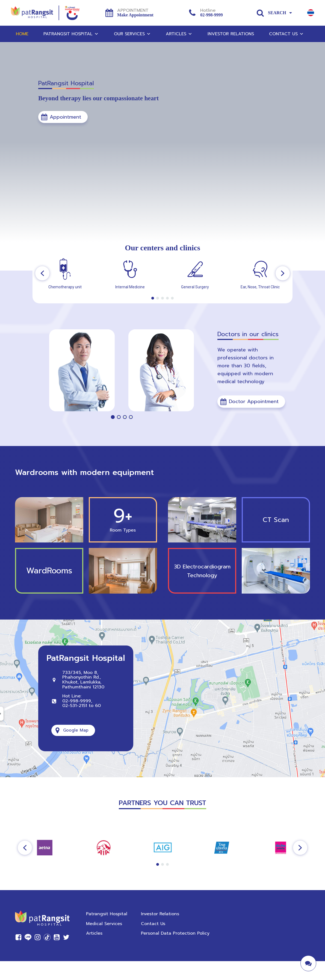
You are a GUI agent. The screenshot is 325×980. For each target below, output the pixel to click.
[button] (63, 117)
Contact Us (286, 34)
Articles (179, 34)
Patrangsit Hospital (71, 34)
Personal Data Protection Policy (175, 933)
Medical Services (104, 924)
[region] (162, 273)
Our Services (132, 34)
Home (22, 34)
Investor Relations (231, 34)
